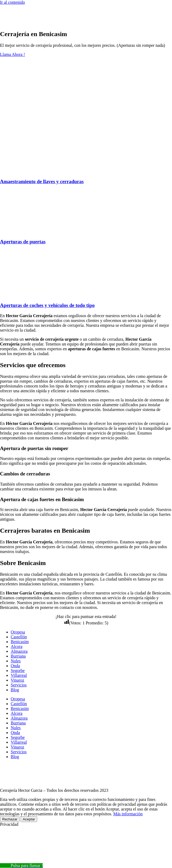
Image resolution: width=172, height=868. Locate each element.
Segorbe (18, 671)
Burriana (18, 656)
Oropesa (18, 632)
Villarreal (19, 675)
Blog (15, 690)
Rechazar (10, 819)
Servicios (19, 685)
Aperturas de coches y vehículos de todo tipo (47, 305)
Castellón (19, 637)
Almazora (19, 651)
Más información (128, 814)
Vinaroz (18, 680)
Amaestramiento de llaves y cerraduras (42, 181)
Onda (15, 666)
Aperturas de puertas (23, 242)
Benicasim (20, 642)
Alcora (17, 646)
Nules (16, 661)
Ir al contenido (12, 2)
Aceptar (29, 819)
